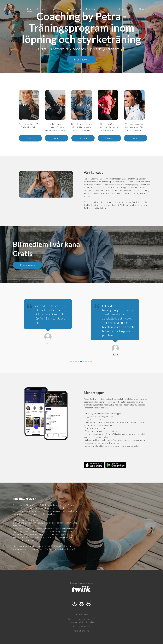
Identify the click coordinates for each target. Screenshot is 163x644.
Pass (102, 9)
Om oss (143, 9)
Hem (30, 9)
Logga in (155, 9)
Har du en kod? (127, 9)
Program (90, 9)
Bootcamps (58, 9)
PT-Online (42, 9)
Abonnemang (75, 9)
